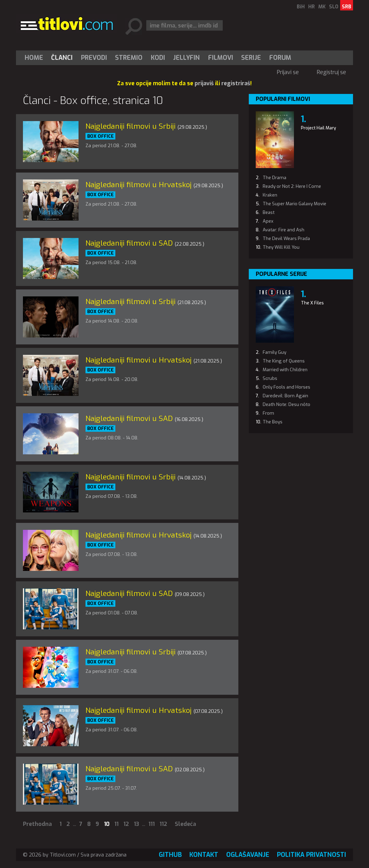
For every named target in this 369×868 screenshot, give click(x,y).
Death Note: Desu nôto (286, 404)
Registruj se (331, 72)
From (268, 413)
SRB (347, 7)
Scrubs (270, 378)
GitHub (170, 855)
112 (163, 824)
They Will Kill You (281, 247)
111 (151, 824)
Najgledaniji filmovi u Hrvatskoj (138, 185)
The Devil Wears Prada (286, 238)
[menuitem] (35, 58)
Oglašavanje (248, 855)
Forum (280, 58)
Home (34, 58)
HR (311, 7)
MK (322, 7)
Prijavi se (288, 72)
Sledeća (185, 824)
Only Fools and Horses (286, 387)
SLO (334, 7)
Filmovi (221, 58)
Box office (100, 136)
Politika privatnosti (311, 855)
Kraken (270, 195)
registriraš (236, 83)
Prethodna (37, 824)
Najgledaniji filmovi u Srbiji (130, 126)
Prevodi (94, 58)
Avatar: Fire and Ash (284, 230)
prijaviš (204, 83)
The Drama (274, 178)
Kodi (158, 58)
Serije (251, 58)
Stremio (129, 58)
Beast (269, 212)
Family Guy (274, 352)
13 (136, 824)
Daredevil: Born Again (285, 396)
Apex (268, 221)
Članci (62, 58)
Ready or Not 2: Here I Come (292, 186)
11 (116, 824)
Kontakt (204, 855)
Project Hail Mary (318, 128)
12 (126, 824)
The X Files (312, 303)
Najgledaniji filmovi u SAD (129, 243)
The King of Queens (284, 361)
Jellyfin (186, 58)
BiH (301, 7)
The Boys (273, 422)
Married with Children (285, 370)
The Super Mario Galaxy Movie (294, 204)
